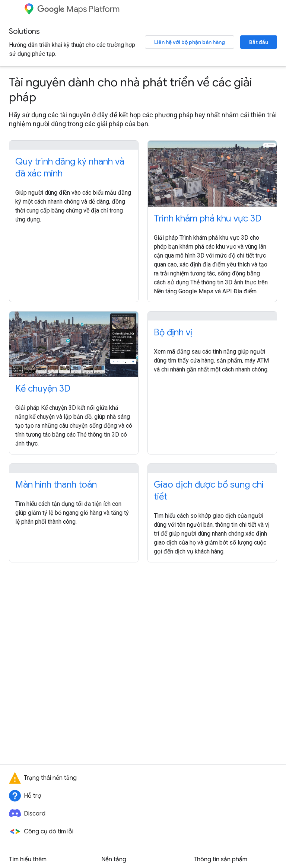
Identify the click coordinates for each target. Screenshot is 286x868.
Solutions (24, 31)
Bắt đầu (259, 42)
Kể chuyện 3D (43, 389)
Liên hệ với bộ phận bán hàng (190, 42)
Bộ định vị (173, 332)
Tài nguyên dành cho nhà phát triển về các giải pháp (130, 90)
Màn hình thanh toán (56, 485)
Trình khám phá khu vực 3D (208, 218)
